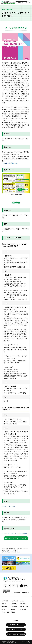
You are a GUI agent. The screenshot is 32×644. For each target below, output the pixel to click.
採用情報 (13, 609)
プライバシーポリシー (25, 607)
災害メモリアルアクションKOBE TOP (16, 538)
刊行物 (3, 609)
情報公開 (4, 604)
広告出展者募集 (14, 601)
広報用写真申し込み (16, 625)
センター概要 (5, 601)
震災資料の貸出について (16, 629)
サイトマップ (23, 609)
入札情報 (13, 612)
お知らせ (22, 601)
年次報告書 (5, 607)
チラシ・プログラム (8, 506)
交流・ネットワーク (22, 548)
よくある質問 (14, 604)
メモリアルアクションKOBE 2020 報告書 (15, 533)
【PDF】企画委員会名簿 (10, 163)
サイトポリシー (23, 604)
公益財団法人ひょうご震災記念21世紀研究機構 (16, 593)
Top (3, 548)
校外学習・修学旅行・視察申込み (16, 634)
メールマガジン (6, 612)
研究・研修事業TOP (10, 548)
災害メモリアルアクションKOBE (10, 550)
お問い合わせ (14, 607)
